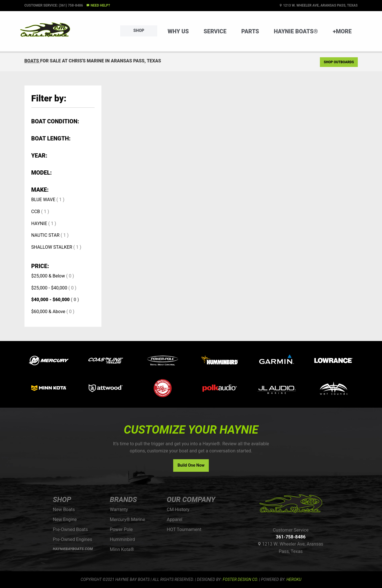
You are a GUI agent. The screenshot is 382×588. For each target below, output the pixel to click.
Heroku (294, 579)
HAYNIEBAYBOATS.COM (73, 549)
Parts (250, 31)
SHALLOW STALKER (52, 247)
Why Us (178, 31)
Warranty (119, 510)
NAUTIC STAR (45, 235)
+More (342, 31)
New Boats (64, 510)
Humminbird (122, 539)
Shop (139, 31)
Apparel (175, 519)
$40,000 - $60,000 (51, 300)
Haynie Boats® (296, 31)
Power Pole (121, 529)
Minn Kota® (122, 549)
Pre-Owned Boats (71, 529)
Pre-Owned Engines (73, 539)
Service (215, 31)
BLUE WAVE (43, 200)
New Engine (65, 519)
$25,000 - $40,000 (49, 288)
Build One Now (191, 465)
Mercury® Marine (128, 519)
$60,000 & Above (48, 312)
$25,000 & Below (48, 276)
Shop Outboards (339, 62)
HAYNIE (39, 223)
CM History (178, 510)
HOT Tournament (184, 529)
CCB (36, 212)
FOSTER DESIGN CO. (240, 579)
